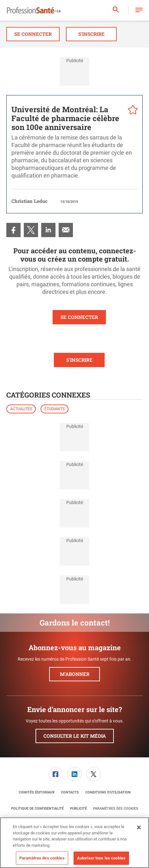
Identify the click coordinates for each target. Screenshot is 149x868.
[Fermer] (139, 827)
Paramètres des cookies (116, 809)
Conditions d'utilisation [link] (108, 792)
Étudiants (55, 409)
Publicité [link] (78, 809)
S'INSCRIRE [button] (79, 360)
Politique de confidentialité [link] (37, 809)
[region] (74, 843)
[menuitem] (13, 230)
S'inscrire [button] (91, 34)
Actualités (21, 409)
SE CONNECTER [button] (79, 317)
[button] (139, 10)
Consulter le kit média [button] (75, 736)
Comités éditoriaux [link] (37, 792)
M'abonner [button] (75, 674)
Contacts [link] (70, 792)
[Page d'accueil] (34, 10)
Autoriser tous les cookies (101, 858)
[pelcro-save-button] (131, 111)
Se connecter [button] (33, 34)
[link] (13, 230)
